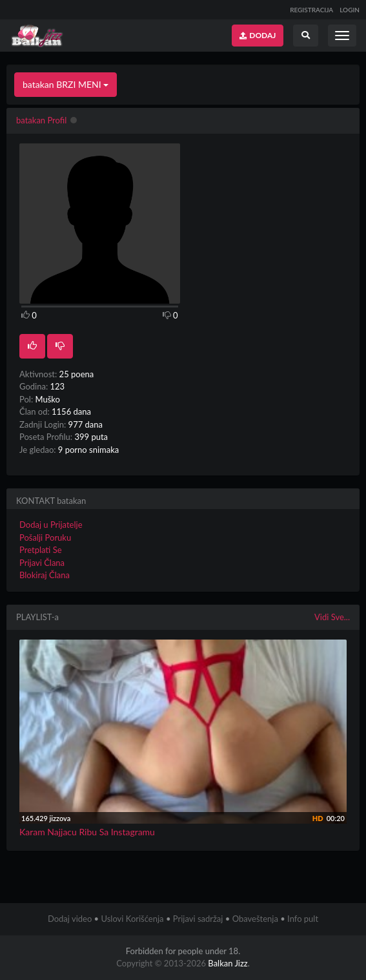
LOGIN (350, 10)
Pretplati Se (41, 550)
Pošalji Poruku (45, 537)
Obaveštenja (255, 919)
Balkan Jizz (228, 963)
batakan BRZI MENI (66, 84)
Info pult (303, 919)
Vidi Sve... (332, 617)
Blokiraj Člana (45, 575)
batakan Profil (41, 120)
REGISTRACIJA (311, 10)
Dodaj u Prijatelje (51, 525)
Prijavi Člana (42, 563)
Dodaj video (70, 919)
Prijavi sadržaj (198, 919)
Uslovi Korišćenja (132, 919)
